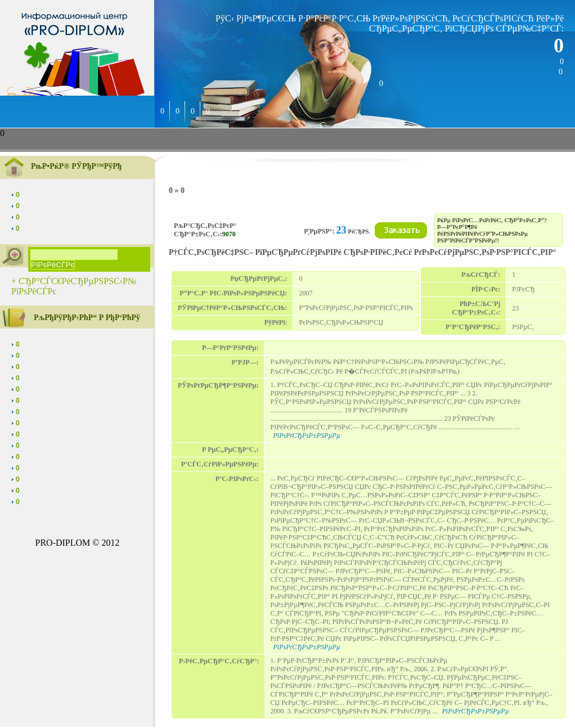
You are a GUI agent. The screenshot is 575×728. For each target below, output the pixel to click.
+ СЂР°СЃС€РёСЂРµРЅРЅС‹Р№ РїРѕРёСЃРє (74, 286)
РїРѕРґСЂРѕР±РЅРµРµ (306, 435)
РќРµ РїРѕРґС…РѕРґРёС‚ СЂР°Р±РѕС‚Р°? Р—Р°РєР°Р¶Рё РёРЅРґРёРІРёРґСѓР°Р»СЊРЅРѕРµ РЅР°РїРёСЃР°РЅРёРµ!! (492, 230)
